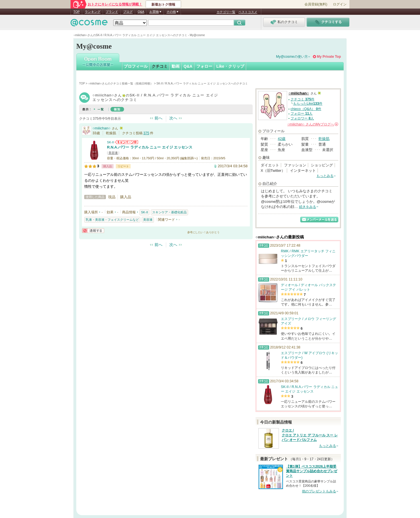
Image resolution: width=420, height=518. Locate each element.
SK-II (110, 142)
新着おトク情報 (163, 5)
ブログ (128, 12)
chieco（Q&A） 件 (306, 109)
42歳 (282, 139)
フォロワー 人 (302, 118)
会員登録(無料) (316, 4)
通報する (93, 231)
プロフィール (136, 66)
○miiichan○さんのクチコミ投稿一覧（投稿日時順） (121, 83)
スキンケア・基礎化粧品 (169, 212)
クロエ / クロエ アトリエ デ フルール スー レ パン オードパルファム (310, 435)
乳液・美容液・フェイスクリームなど (112, 220)
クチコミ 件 (302, 99)
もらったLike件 (308, 104)
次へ (173, 118)
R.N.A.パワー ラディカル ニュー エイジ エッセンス (150, 147)
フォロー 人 (301, 113)
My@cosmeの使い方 (292, 57)
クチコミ (160, 66)
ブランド (112, 12)
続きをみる (308, 207)
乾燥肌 (324, 139)
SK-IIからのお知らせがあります (126, 142)
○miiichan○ (101, 128)
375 (146, 133)
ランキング (93, 12)
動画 (176, 66)
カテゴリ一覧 (226, 12)
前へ (158, 118)
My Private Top (329, 57)
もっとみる (325, 176)
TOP (77, 12)
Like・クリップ (230, 66)
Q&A (141, 12)
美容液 (113, 153)
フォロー (204, 66)
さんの (313, 124)
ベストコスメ (248, 12)
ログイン (340, 4)
